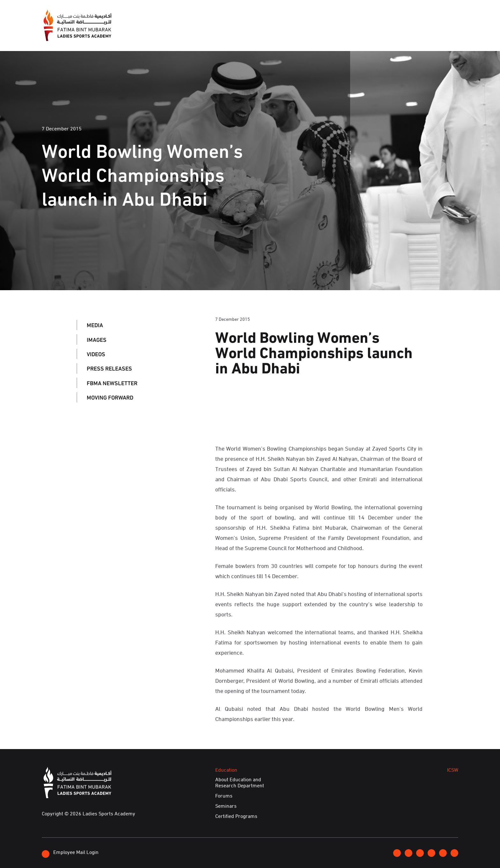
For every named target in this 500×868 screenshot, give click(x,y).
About (231, 33)
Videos (96, 354)
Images (97, 339)
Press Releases (109, 368)
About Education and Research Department (240, 782)
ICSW (356, 33)
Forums (224, 796)
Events (288, 33)
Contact (413, 16)
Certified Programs (236, 816)
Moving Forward (110, 397)
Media (259, 33)
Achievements (394, 33)
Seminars (226, 806)
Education (324, 33)
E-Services (440, 33)
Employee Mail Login (70, 853)
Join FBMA (382, 16)
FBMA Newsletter (112, 383)
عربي (436, 16)
